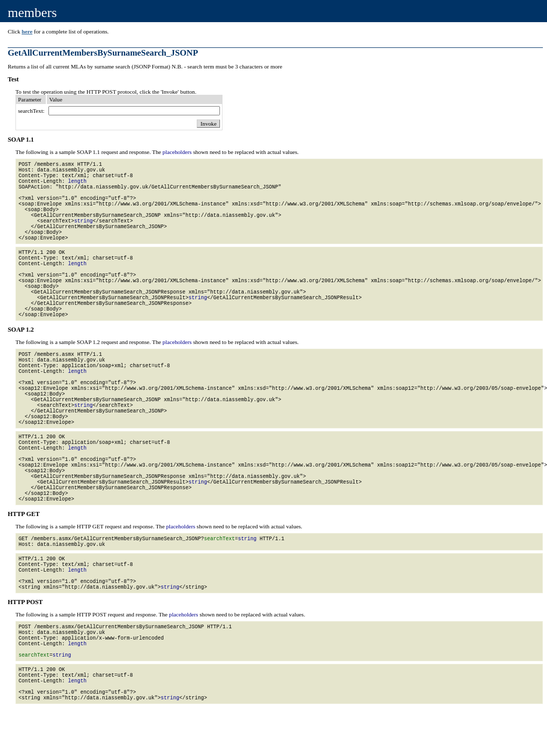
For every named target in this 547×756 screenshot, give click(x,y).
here (27, 31)
